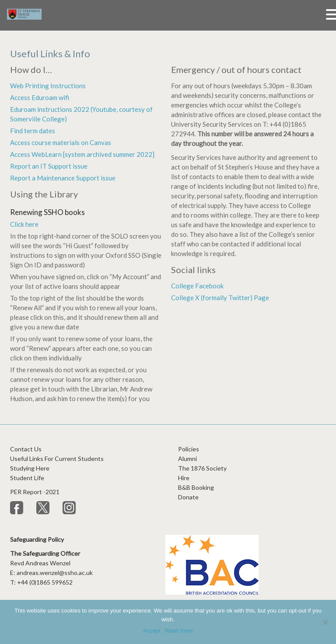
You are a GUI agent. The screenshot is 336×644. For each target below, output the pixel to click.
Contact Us (26, 449)
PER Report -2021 (35, 492)
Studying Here (30, 468)
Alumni (187, 459)
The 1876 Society (202, 468)
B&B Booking (196, 487)
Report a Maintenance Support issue (63, 178)
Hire (184, 478)
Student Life (27, 478)
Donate (188, 497)
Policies (189, 449)
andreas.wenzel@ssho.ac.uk (55, 573)
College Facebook (197, 286)
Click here (24, 224)
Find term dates (33, 131)
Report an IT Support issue (49, 166)
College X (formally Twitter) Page (220, 298)
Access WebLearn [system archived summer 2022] (82, 154)
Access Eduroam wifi (40, 97)
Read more (179, 631)
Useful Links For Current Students (57, 459)
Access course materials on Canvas (61, 142)
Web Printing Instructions (48, 86)
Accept (152, 631)
